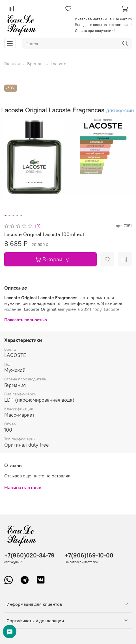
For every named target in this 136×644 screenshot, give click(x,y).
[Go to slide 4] (17, 216)
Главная (12, 64)
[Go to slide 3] (13, 216)
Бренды (35, 64)
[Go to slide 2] (9, 216)
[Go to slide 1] (5, 216)
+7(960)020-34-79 (29, 555)
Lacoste (59, 64)
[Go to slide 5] (21, 216)
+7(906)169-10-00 (89, 555)
